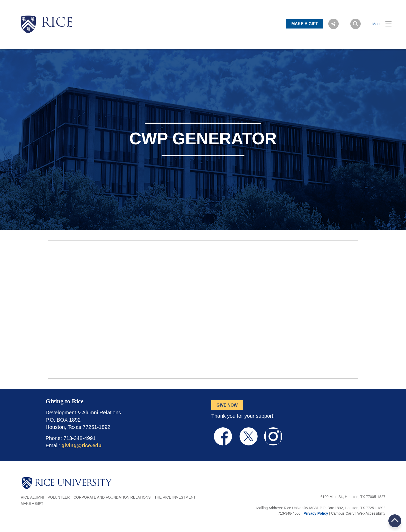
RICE (57, 23)
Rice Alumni (32, 497)
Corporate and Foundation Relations (112, 497)
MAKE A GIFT (305, 24)
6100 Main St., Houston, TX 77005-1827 (353, 497)
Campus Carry (343, 513)
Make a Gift (32, 503)
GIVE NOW (227, 405)
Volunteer (59, 497)
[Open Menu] (379, 24)
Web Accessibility (371, 513)
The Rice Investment (175, 497)
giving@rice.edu (81, 445)
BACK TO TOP (395, 521)
